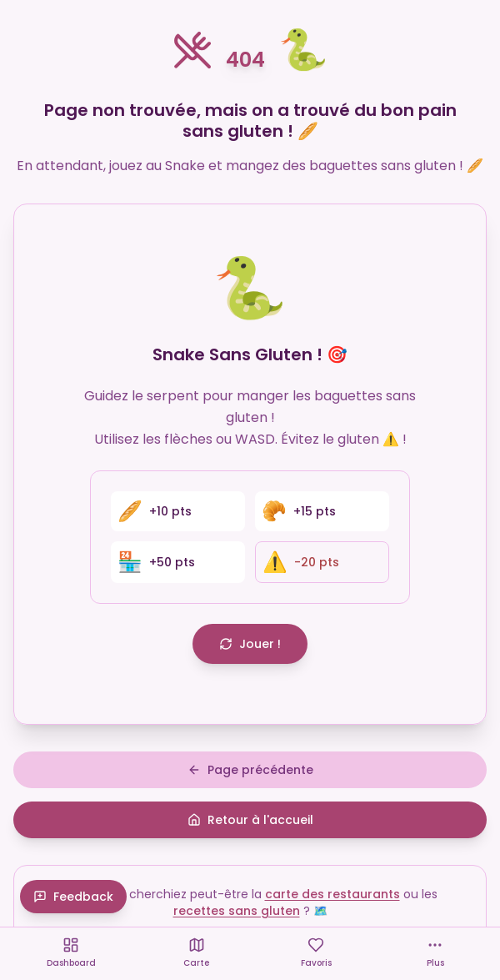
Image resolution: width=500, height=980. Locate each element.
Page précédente (250, 770)
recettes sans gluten (237, 911)
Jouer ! (250, 644)
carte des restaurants (332, 894)
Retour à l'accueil (250, 820)
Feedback (73, 897)
